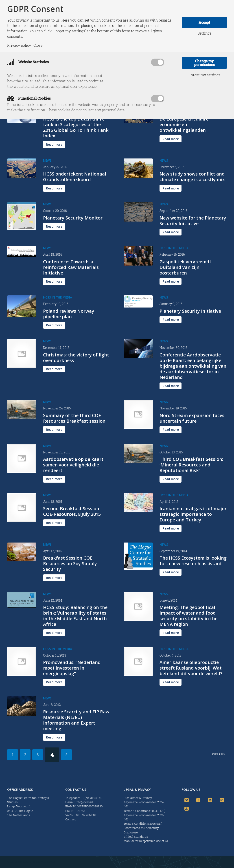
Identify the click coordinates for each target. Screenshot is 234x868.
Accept (204, 22)
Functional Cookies (29, 98)
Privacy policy (19, 45)
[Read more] (54, 144)
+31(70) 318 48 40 (91, 798)
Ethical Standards (136, 837)
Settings (204, 33)
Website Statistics (28, 62)
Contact (71, 819)
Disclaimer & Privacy (138, 798)
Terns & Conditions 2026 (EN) (143, 824)
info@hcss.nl (84, 802)
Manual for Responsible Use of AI (146, 841)
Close (38, 45)
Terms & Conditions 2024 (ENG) (145, 811)
